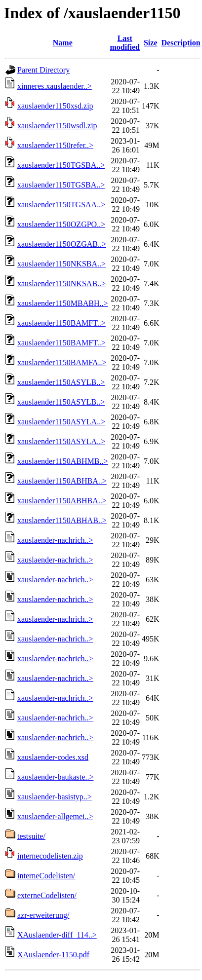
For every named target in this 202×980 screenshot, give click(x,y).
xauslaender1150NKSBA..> (61, 264)
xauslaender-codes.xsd (53, 757)
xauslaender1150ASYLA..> (61, 422)
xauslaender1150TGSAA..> (61, 205)
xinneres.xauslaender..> (55, 86)
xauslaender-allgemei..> (55, 816)
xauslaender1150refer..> (55, 145)
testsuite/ (31, 836)
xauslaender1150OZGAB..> (62, 244)
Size (151, 43)
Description (181, 43)
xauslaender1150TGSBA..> (61, 165)
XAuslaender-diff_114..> (57, 935)
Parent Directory (43, 70)
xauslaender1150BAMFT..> (61, 323)
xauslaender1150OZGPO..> (61, 224)
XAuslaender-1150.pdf (53, 955)
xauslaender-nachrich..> (55, 540)
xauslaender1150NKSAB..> (61, 283)
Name (63, 43)
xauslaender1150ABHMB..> (63, 461)
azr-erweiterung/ (43, 915)
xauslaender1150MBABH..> (63, 303)
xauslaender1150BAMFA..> (62, 362)
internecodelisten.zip (50, 856)
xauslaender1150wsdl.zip (57, 126)
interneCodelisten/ (46, 876)
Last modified (125, 43)
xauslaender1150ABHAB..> (62, 520)
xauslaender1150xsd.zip (55, 106)
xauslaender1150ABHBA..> (62, 481)
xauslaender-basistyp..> (55, 797)
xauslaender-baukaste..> (55, 777)
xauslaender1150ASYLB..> (61, 382)
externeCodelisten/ (47, 895)
